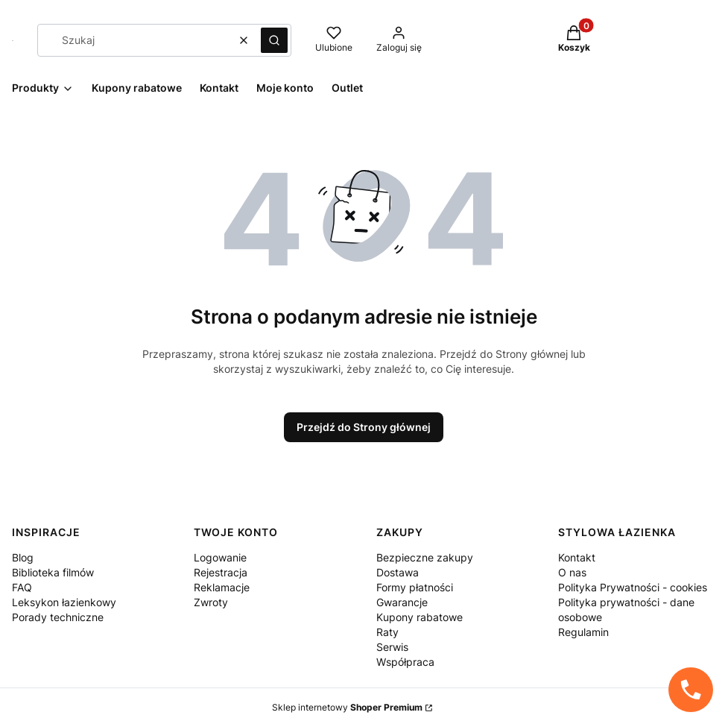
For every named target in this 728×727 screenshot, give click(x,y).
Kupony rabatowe (420, 617)
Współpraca (405, 662)
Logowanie (220, 557)
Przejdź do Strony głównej (364, 427)
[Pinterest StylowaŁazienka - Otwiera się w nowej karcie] (709, 76)
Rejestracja (221, 572)
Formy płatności (415, 587)
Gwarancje (402, 602)
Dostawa (398, 572)
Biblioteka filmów (53, 572)
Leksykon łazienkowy (64, 602)
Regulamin (583, 632)
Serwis (392, 647)
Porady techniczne (58, 617)
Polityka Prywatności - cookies (633, 587)
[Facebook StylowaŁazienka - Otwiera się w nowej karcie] (682, 76)
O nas (572, 572)
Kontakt (577, 557)
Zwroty (211, 602)
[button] (274, 40)
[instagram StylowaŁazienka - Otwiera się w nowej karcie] (655, 76)
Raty (387, 632)
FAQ (22, 587)
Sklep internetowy (347, 707)
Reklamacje (222, 587)
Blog (23, 557)
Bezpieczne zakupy (425, 557)
